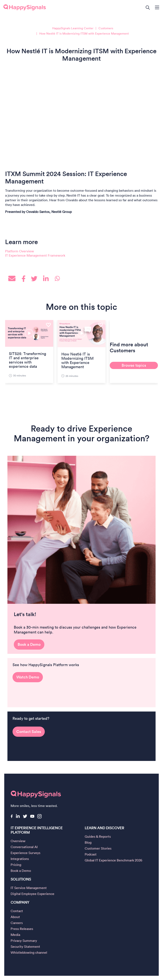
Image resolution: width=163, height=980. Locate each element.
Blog (88, 842)
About (15, 917)
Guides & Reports (98, 836)
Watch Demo (28, 683)
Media (15, 935)
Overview (18, 841)
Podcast (91, 854)
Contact (17, 911)
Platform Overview (20, 251)
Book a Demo (29, 650)
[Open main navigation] (159, 8)
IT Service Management (29, 888)
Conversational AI (24, 847)
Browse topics (134, 365)
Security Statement (25, 946)
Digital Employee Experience (32, 894)
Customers (106, 28)
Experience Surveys (25, 853)
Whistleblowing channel (29, 952)
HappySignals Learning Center (73, 28)
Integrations (20, 859)
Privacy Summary (24, 941)
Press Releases (22, 929)
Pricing (16, 865)
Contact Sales (29, 735)
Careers (17, 923)
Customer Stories (98, 848)
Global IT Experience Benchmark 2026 (113, 860)
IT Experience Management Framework (35, 255)
